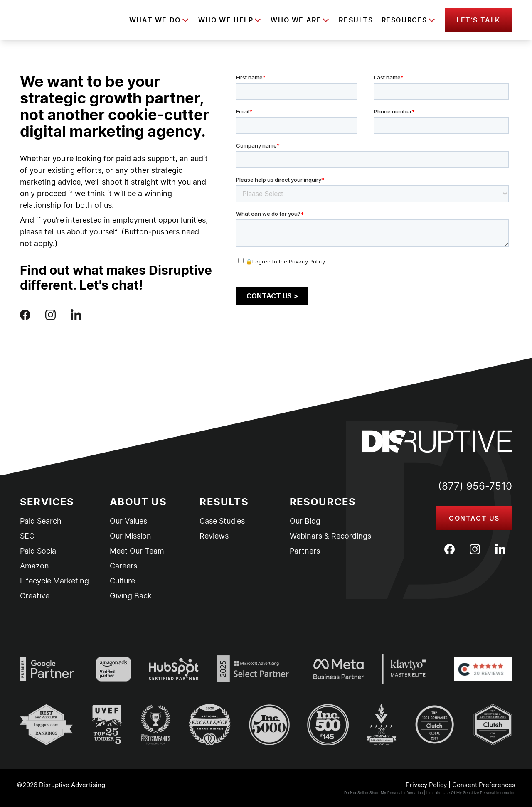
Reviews (214, 536)
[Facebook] (449, 549)
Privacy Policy (426, 785)
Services (47, 502)
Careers (123, 566)
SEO (27, 536)
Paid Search (41, 521)
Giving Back (131, 596)
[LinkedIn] (500, 549)
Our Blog (305, 521)
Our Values (128, 521)
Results (356, 20)
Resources (404, 20)
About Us (138, 502)
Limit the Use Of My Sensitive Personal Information (471, 793)
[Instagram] (475, 549)
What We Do (155, 20)
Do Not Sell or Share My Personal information (383, 793)
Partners (305, 551)
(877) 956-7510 (475, 486)
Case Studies (222, 521)
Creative (35, 596)
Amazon (34, 566)
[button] (478, 20)
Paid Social (39, 551)
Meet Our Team (137, 551)
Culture (122, 581)
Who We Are (296, 20)
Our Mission (131, 536)
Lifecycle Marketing (54, 581)
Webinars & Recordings (330, 536)
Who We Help (226, 20)
